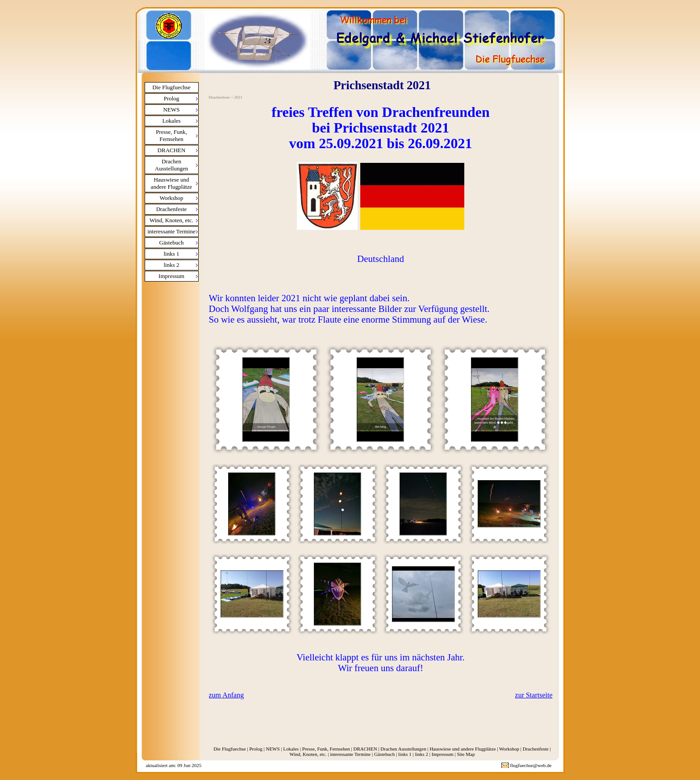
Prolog (172, 98)
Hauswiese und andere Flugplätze (172, 183)
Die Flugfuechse (171, 87)
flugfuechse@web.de (531, 765)
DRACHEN (172, 150)
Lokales (171, 121)
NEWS (172, 110)
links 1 (171, 254)
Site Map (466, 754)
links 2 (171, 265)
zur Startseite (534, 695)
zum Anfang (227, 695)
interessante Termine (171, 231)
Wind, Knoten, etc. (171, 220)
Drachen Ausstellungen (171, 165)
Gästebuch (172, 243)
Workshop (171, 198)
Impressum (171, 276)
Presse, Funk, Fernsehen (171, 135)
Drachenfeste (172, 209)
